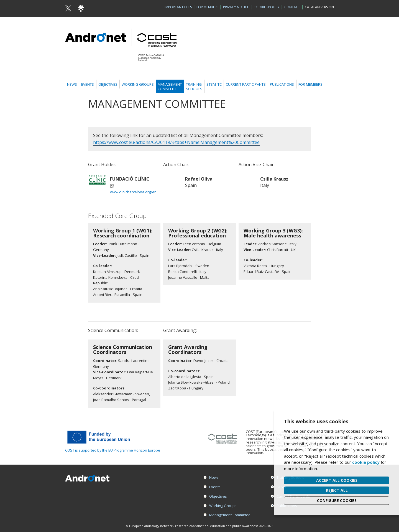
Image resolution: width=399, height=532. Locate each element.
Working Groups (138, 85)
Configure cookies (337, 501)
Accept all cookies (337, 480)
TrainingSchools (194, 87)
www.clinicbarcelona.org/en (133, 192)
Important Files (178, 7)
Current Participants (246, 85)
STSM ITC (214, 85)
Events (88, 85)
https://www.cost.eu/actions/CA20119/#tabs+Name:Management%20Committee (176, 142)
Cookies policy (267, 7)
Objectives (108, 85)
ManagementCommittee (170, 87)
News (72, 85)
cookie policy (366, 462)
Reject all (337, 490)
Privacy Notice (236, 7)
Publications (282, 85)
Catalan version (319, 7)
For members (310, 85)
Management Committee (230, 515)
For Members (207, 7)
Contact (292, 7)
